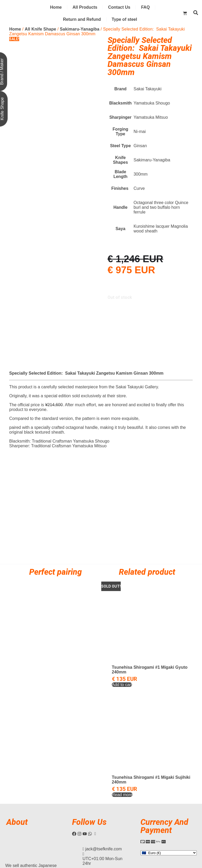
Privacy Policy (183, 825)
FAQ (145, 7)
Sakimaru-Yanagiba (80, 29)
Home (56, 7)
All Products (85, 7)
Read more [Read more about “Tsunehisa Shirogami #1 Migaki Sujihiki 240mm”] (122, 736)
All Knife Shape (41, 29)
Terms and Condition (154, 825)
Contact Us (119, 7)
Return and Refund (82, 19)
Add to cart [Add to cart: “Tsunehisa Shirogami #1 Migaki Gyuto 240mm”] (122, 626)
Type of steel (125, 19)
